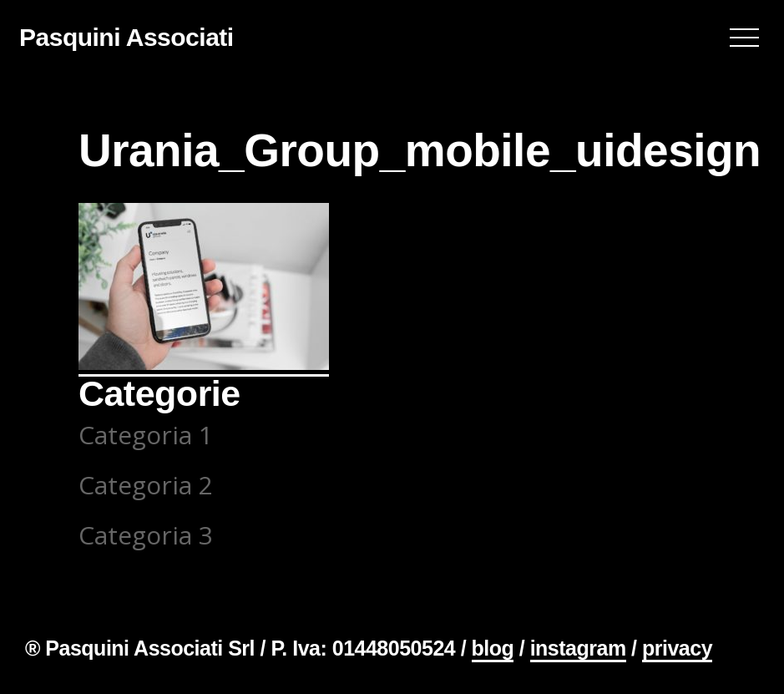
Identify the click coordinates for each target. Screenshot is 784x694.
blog (493, 648)
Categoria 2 (146, 485)
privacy (677, 648)
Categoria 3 (146, 535)
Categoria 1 (146, 435)
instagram (578, 648)
